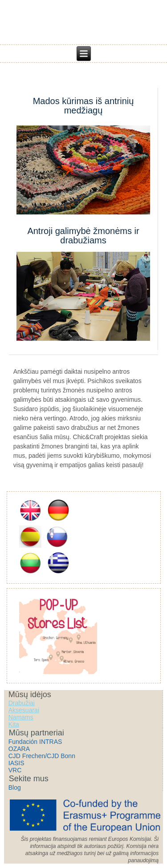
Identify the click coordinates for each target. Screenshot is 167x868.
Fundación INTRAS (35, 742)
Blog (15, 787)
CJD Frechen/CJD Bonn (42, 756)
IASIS (16, 763)
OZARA (19, 749)
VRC (15, 770)
